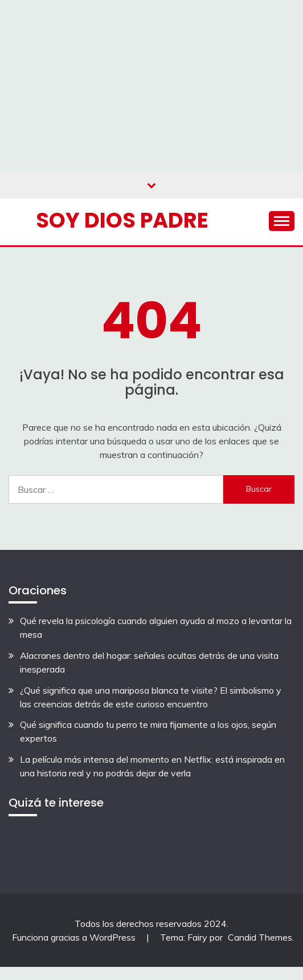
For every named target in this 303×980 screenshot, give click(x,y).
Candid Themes (260, 937)
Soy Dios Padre (122, 220)
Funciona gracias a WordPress (75, 937)
